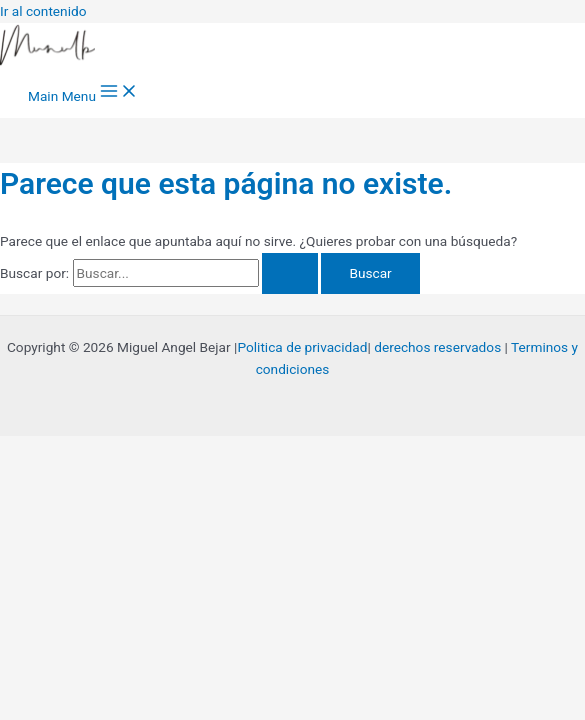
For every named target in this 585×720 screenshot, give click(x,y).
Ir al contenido (43, 11)
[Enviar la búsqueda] (290, 274)
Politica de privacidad (302, 347)
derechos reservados (437, 347)
